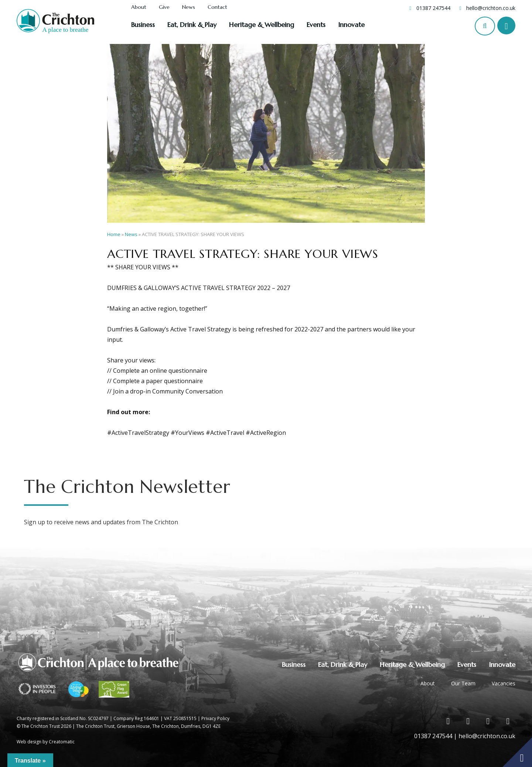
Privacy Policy (215, 718)
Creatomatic (62, 742)
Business (143, 25)
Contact (217, 7)
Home (114, 234)
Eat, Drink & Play (192, 25)
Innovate (351, 25)
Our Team (463, 683)
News (189, 7)
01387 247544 (433, 8)
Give (164, 7)
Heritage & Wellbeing (262, 25)
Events (316, 25)
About (139, 7)
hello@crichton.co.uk (491, 8)
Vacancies (504, 683)
